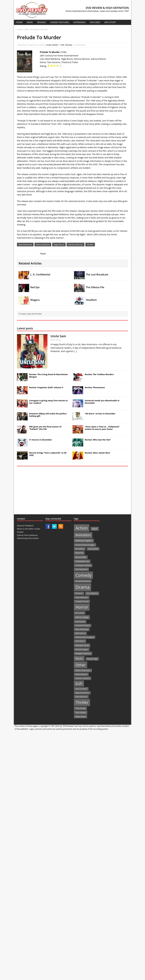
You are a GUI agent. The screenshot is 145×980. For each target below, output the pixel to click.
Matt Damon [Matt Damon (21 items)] (80, 633)
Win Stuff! (110, 22)
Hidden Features (60, 22)
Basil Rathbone (25, 245)
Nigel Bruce (59, 245)
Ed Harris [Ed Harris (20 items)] (79, 593)
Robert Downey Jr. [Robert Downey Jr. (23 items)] (83, 670)
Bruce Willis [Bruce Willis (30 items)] (81, 557)
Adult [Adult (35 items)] (95, 529)
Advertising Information (28, 538)
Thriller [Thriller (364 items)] (82, 702)
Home (19, 22)
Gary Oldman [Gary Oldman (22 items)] (92, 593)
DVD (63, 45)
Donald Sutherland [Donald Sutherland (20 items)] (83, 581)
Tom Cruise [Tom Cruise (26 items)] (80, 708)
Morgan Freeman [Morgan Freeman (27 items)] (83, 653)
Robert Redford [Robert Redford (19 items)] (81, 674)
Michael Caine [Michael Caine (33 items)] (82, 645)
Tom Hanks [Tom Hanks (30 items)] (81, 713)
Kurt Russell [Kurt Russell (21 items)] (80, 622)
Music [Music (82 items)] (79, 658)
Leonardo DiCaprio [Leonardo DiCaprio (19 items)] (83, 625)
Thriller (90, 245)
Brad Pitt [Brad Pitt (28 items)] (79, 553)
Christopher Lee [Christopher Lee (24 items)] (82, 561)
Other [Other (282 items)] (81, 665)
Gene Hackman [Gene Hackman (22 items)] (82, 597)
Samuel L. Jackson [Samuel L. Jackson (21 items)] (82, 678)
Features (95, 22)
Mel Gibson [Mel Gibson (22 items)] (80, 641)
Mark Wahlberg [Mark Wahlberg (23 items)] (82, 629)
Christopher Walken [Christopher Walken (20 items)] (83, 565)
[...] (75, 351)
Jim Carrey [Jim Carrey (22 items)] (80, 613)
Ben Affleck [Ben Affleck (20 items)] (80, 549)
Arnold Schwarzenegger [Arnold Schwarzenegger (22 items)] (85, 545)
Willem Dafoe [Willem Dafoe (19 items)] (80, 717)
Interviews (79, 22)
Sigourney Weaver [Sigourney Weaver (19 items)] (82, 693)
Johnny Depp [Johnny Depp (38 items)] (82, 617)
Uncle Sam (58, 336)
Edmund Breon (43, 245)
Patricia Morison (75, 245)
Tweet (43, 254)
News (30, 22)
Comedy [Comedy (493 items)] (83, 575)
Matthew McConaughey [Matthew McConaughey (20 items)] (85, 637)
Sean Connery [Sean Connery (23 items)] (81, 689)
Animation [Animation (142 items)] (83, 535)
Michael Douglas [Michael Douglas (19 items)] (82, 649)
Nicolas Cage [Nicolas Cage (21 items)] (92, 659)
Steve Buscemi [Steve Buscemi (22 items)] (81, 697)
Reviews (42, 22)
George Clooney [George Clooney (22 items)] (82, 601)
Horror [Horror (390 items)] (82, 607)
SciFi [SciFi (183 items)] (79, 684)
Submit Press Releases (27, 535)
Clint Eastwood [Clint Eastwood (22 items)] (81, 569)
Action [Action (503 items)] (82, 528)
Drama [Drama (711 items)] (82, 587)
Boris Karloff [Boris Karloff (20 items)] (93, 549)
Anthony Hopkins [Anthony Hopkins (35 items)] (84, 541)
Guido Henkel (52, 45)
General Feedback (25, 526)
